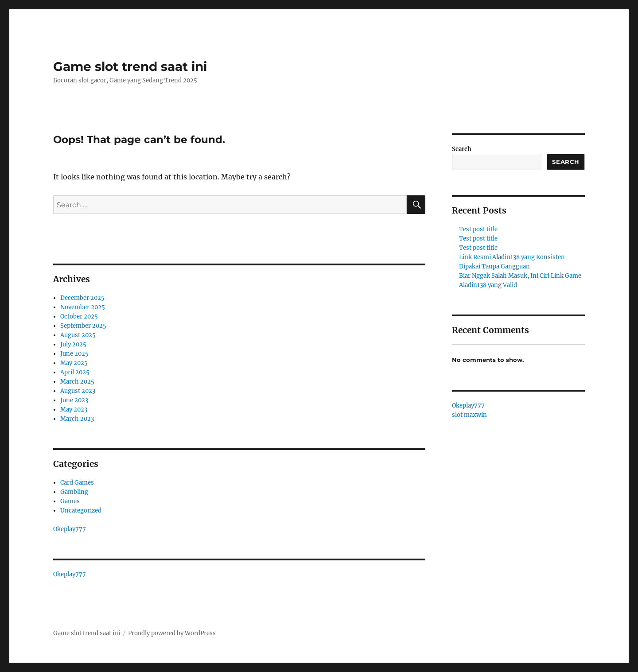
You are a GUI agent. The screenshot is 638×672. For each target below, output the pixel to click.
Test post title (478, 229)
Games (70, 501)
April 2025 (75, 372)
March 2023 (77, 419)
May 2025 (74, 363)
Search (462, 149)
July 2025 (73, 344)
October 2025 (79, 317)
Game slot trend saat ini (130, 66)
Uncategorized (81, 511)
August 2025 (78, 335)
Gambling (74, 492)
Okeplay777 (70, 529)
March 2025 (77, 382)
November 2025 (83, 307)
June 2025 (74, 354)
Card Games (77, 483)
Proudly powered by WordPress (172, 633)
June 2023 (74, 400)
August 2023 (78, 391)
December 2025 (82, 298)
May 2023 (74, 410)
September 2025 (83, 326)
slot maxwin (469, 415)
